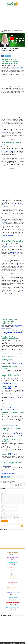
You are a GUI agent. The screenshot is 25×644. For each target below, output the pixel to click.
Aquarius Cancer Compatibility (10, 399)
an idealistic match (15, 389)
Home (2, 30)
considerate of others (7, 132)
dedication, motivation (18, 437)
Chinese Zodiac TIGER (12, 348)
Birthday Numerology (12, 417)
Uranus (13, 354)
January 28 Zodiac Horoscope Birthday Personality (15, 476)
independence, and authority (16, 410)
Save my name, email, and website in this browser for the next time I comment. (12, 510)
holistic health (17, 265)
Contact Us (10, 636)
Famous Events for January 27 (8, 465)
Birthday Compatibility (9, 379)
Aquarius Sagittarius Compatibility (10, 401)
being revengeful (9, 215)
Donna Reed (8, 320)
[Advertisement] (13, 531)
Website (3, 505)
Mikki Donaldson (7, 53)
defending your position (7, 202)
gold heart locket (7, 458)
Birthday (6, 30)
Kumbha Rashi (10, 346)
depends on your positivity (7, 235)
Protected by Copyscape (18, 636)
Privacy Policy (5, 636)
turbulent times (9, 246)
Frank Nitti (16, 318)
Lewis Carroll (15, 317)
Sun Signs (3, 635)
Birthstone (14, 446)
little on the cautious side (17, 203)
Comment (4, 485)
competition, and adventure (8, 443)
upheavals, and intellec (17, 355)
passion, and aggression (17, 425)
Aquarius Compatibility (8, 398)
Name (3, 497)
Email (3, 501)
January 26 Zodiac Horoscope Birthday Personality (10, 474)
